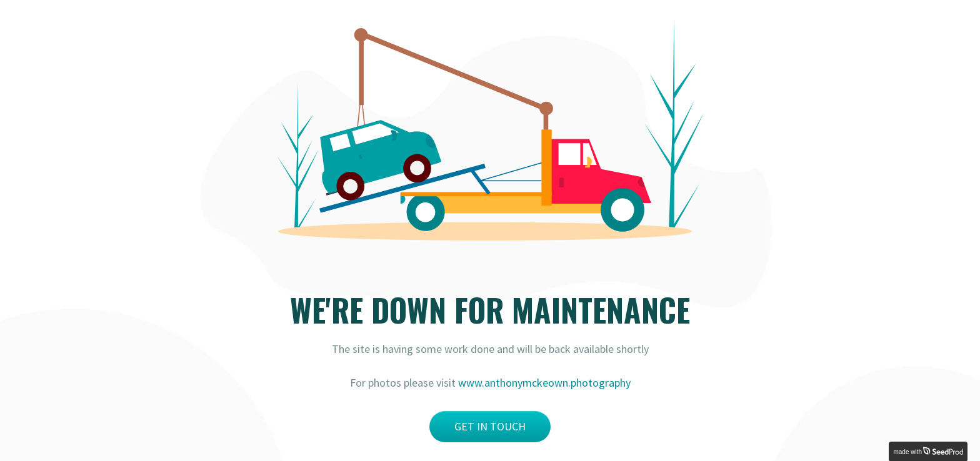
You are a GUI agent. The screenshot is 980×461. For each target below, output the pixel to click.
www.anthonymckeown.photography (544, 383)
